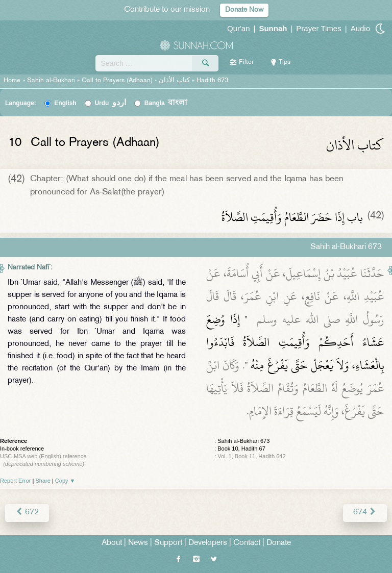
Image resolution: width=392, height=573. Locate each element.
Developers (208, 543)
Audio (360, 28)
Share (43, 481)
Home (12, 81)
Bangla (166, 103)
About (112, 543)
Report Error (16, 481)
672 (27, 513)
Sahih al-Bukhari (51, 81)
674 (365, 513)
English (65, 103)
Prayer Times (318, 28)
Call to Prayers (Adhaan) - (137, 81)
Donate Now (244, 10)
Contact (247, 543)
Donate (279, 543)
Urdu (110, 103)
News (138, 543)
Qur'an (239, 28)
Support (168, 543)
